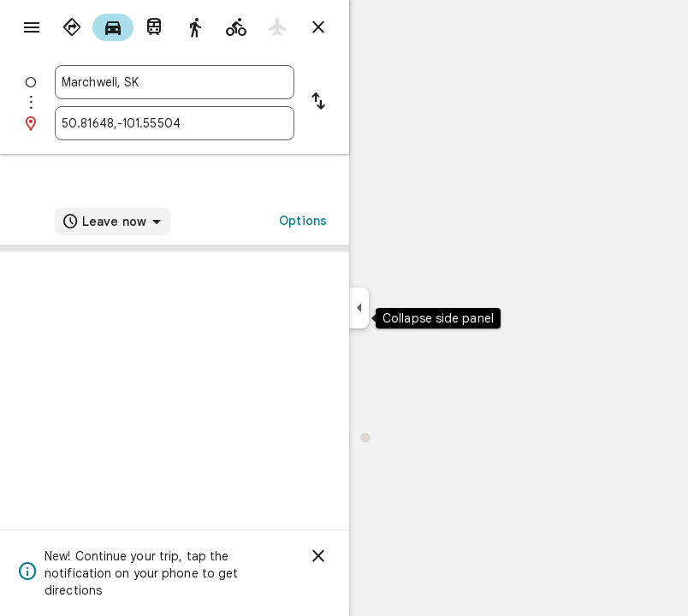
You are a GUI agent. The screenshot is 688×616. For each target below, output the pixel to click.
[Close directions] (318, 27)
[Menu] (32, 27)
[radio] (72, 27)
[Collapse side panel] (359, 308)
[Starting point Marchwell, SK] (175, 82)
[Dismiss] (318, 556)
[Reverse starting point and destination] (318, 103)
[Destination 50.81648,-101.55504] (175, 123)
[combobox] (175, 82)
